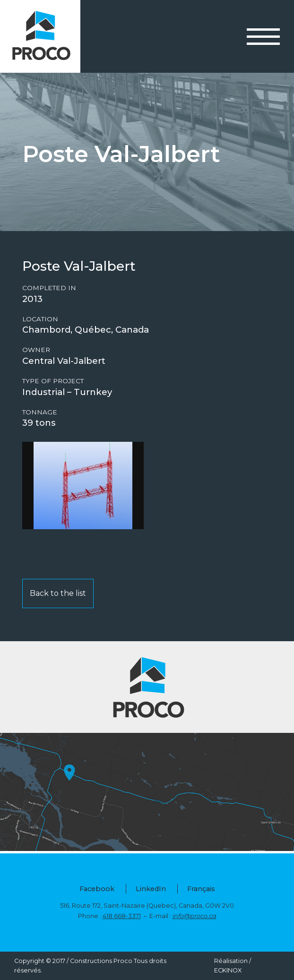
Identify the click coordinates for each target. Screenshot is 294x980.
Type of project (53, 381)
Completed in (49, 288)
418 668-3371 (122, 916)
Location (40, 319)
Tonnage (40, 412)
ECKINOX (228, 970)
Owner (36, 350)
